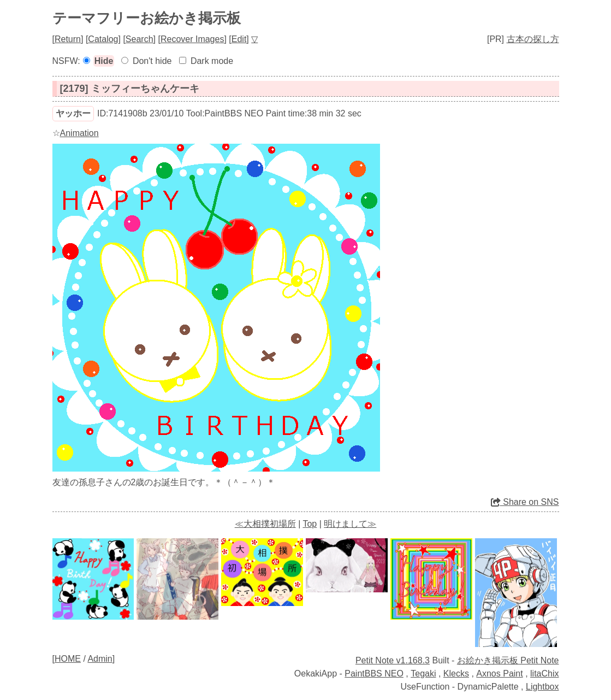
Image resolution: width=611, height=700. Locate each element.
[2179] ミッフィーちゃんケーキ (130, 89)
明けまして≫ (350, 524)
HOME (68, 659)
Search (140, 39)
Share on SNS (525, 502)
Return (68, 39)
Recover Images (192, 39)
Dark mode (212, 61)
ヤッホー (73, 113)
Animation (79, 133)
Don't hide (152, 61)
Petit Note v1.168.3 (393, 660)
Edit (239, 39)
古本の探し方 (533, 39)
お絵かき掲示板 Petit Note (508, 660)
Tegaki (423, 673)
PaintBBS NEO (374, 673)
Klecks (456, 673)
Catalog (103, 39)
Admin (100, 659)
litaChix (544, 673)
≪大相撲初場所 (265, 524)
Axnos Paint (499, 673)
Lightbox (542, 687)
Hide (104, 61)
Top (310, 524)
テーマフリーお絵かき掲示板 (147, 18)
